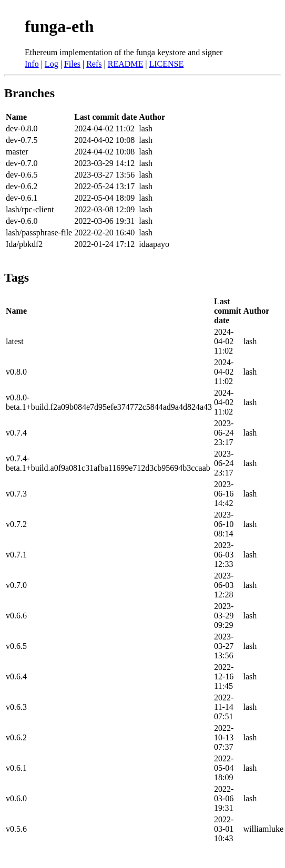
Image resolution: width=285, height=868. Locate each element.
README (126, 64)
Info (32, 64)
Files (72, 64)
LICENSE (166, 64)
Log (52, 64)
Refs (94, 64)
